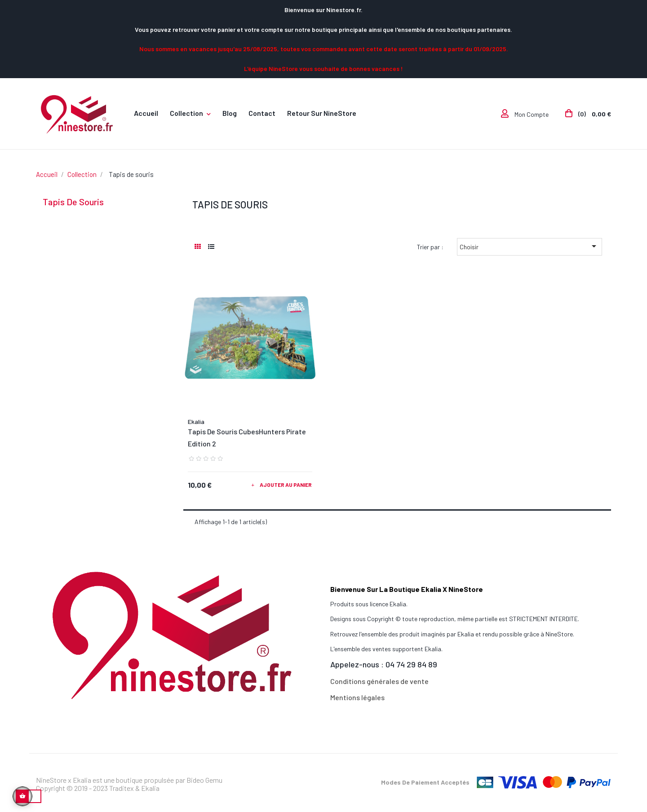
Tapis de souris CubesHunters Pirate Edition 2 (247, 437)
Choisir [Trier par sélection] (530, 246)
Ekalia (196, 421)
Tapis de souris (73, 202)
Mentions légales (357, 697)
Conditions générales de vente (379, 681)
